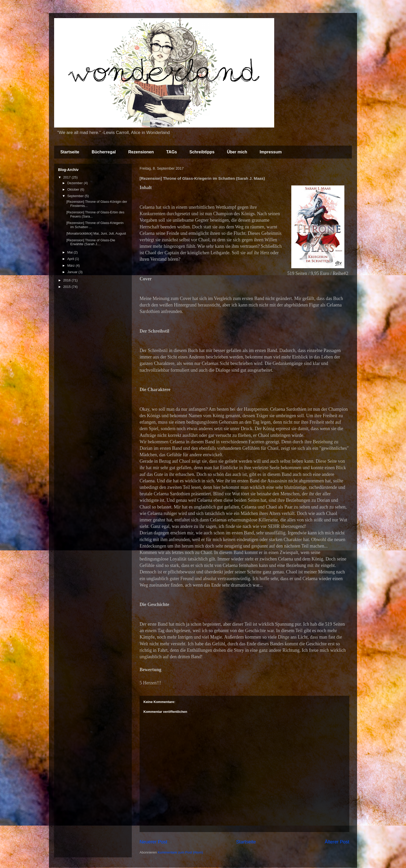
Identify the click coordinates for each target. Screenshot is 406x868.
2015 (67, 287)
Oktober (74, 189)
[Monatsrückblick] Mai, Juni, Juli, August (96, 233)
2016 (67, 280)
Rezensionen (141, 152)
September (76, 196)
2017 (67, 177)
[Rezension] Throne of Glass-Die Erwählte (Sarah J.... (91, 242)
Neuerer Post (153, 842)
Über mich (237, 152)
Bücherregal (104, 152)
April (71, 259)
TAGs (172, 152)
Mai (71, 252)
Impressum (271, 152)
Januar (73, 272)
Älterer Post (337, 842)
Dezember (76, 183)
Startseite (70, 152)
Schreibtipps (202, 152)
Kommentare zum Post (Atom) (180, 852)
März (72, 265)
